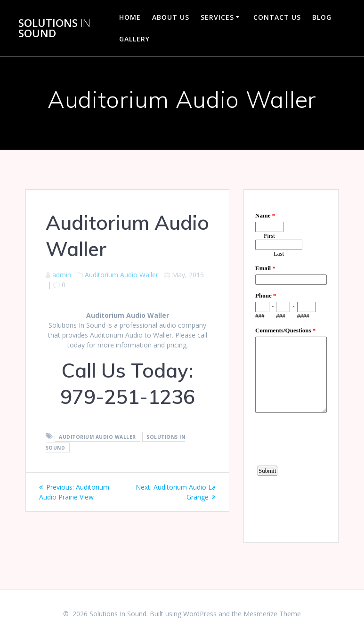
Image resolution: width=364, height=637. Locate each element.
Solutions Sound (54, 28)
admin (62, 275)
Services (217, 17)
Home (130, 17)
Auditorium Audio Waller (121, 275)
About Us (171, 17)
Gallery (134, 39)
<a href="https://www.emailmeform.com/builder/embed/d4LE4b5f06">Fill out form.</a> (291, 365)
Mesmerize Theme (272, 614)
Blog (322, 17)
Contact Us (277, 17)
